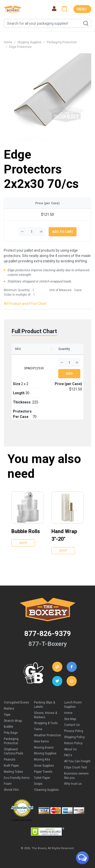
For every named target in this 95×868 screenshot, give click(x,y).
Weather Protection (48, 735)
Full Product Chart (34, 331)
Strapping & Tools (46, 723)
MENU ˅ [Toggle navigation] (82, 9)
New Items (41, 741)
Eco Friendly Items (17, 778)
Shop (23, 543)
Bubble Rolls (26, 531)
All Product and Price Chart (25, 304)
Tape (7, 715)
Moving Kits (42, 759)
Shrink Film (11, 790)
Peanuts (10, 759)
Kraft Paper (11, 766)
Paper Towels (43, 772)
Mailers (9, 709)
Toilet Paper (42, 778)
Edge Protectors (20, 47)
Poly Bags (11, 733)
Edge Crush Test (76, 767)
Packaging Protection (62, 42)
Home (8, 42)
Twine (38, 729)
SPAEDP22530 (34, 368)
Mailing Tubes (13, 772)
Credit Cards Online (22, 820)
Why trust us (73, 784)
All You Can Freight (77, 761)
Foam (8, 784)
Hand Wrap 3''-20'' (64, 535)
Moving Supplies (45, 753)
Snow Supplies (44, 766)
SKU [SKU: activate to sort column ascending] (18, 349)
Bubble (8, 727)
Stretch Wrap (13, 721)
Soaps (38, 784)
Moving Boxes (44, 748)
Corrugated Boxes (16, 702)
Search (86, 23)
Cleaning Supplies (46, 790)
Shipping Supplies (30, 42)
